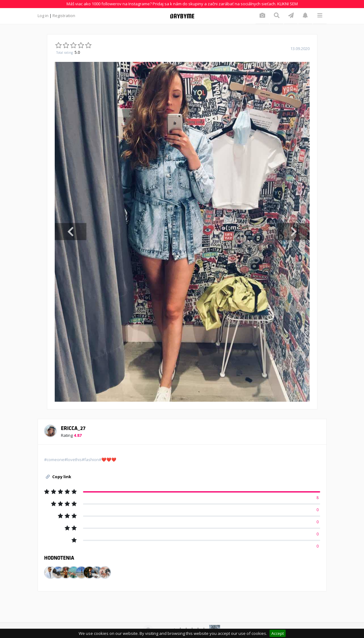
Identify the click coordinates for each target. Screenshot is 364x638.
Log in (43, 16)
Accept (278, 633)
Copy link (58, 477)
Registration (64, 16)
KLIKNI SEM (288, 4)
